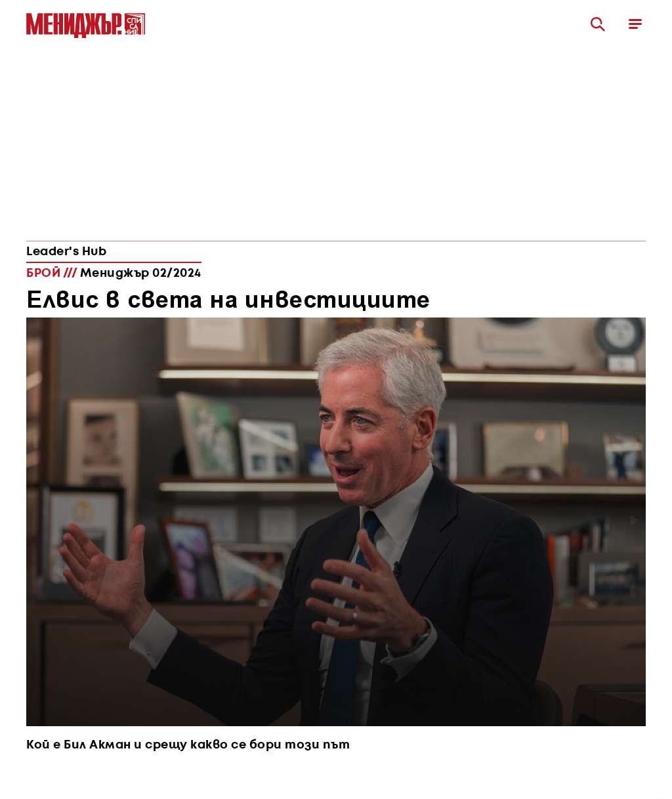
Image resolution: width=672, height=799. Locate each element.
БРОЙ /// (114, 274)
